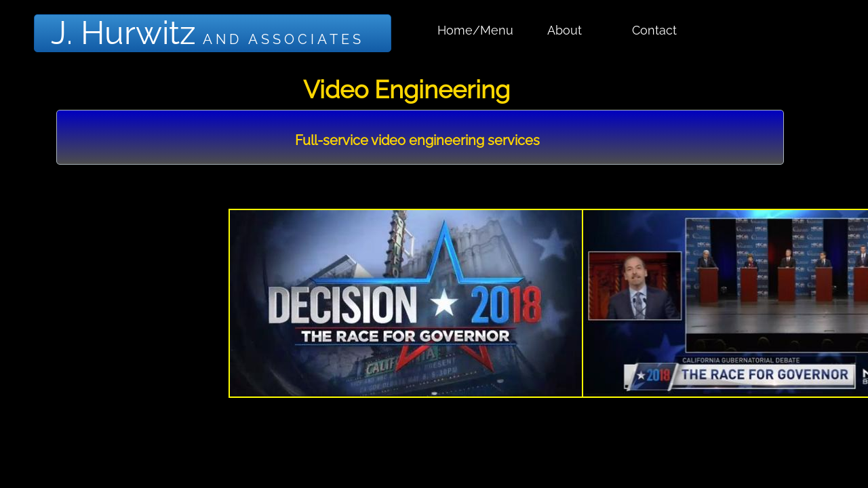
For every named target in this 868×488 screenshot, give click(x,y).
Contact (654, 30)
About (565, 30)
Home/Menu (475, 30)
